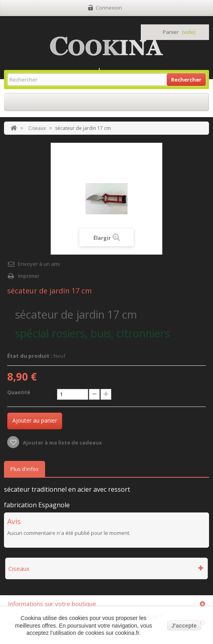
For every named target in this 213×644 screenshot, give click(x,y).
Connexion (109, 8)
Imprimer (29, 276)
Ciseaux (37, 128)
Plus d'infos (25, 469)
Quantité (19, 392)
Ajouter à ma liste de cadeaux (62, 443)
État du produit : (30, 356)
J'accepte (184, 626)
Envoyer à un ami (39, 264)
